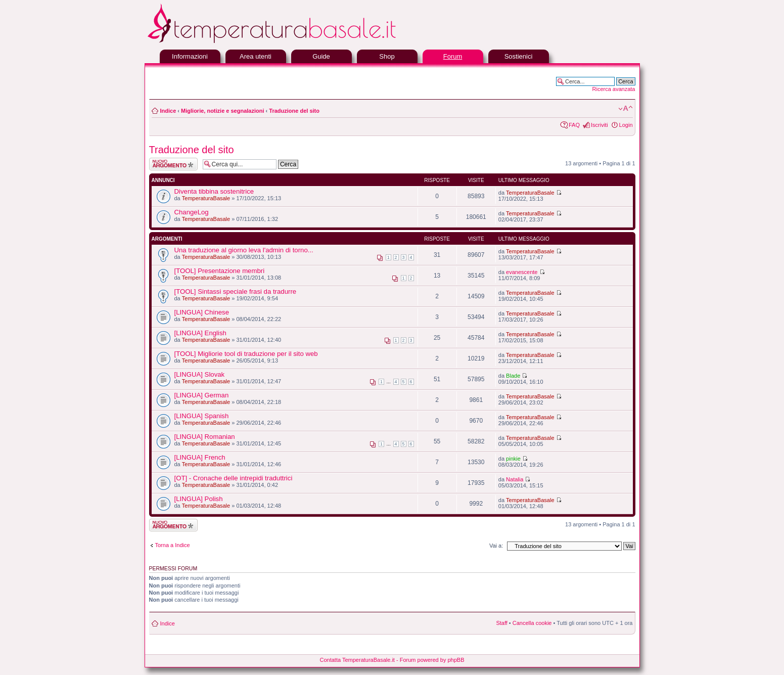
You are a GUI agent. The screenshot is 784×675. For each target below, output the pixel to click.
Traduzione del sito (294, 111)
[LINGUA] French (200, 457)
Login (626, 125)
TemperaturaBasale (206, 198)
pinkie (513, 459)
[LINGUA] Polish (199, 499)
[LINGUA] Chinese (202, 312)
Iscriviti (599, 125)
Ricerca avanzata (614, 89)
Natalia (515, 479)
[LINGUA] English (200, 333)
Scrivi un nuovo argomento (173, 164)
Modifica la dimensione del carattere (626, 109)
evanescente (522, 272)
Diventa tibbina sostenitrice (214, 191)
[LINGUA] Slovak (200, 374)
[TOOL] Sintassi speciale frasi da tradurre (236, 291)
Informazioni (190, 56)
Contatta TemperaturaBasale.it (357, 660)
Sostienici (519, 56)
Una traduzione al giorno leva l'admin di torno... (244, 250)
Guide (321, 56)
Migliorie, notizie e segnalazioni (222, 111)
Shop (387, 56)
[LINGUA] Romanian (205, 437)
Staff (501, 623)
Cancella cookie (532, 623)
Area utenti (256, 56)
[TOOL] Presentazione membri (220, 271)
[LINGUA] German (202, 395)
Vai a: (496, 546)
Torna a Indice (173, 545)
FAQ (574, 125)
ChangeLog (192, 212)
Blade (513, 376)
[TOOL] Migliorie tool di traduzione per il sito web (246, 354)
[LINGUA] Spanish (202, 416)
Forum (453, 56)
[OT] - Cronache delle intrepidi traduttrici (234, 478)
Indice (168, 111)
